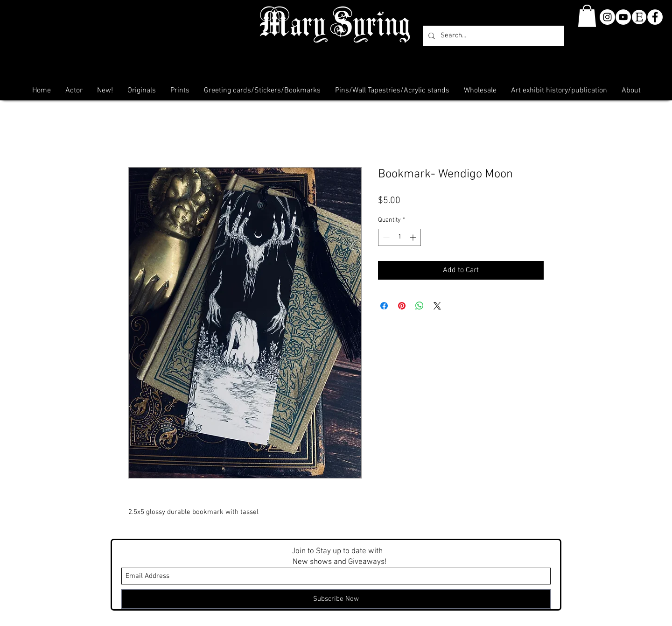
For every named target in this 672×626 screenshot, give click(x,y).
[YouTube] (623, 17)
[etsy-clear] (639, 17)
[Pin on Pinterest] (402, 306)
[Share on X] (437, 306)
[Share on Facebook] (384, 306)
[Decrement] (385, 237)
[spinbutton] (399, 237)
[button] (587, 16)
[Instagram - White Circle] (607, 17)
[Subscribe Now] (336, 599)
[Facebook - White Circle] (655, 17)
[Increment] (414, 237)
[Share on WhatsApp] (420, 306)
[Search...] (493, 36)
